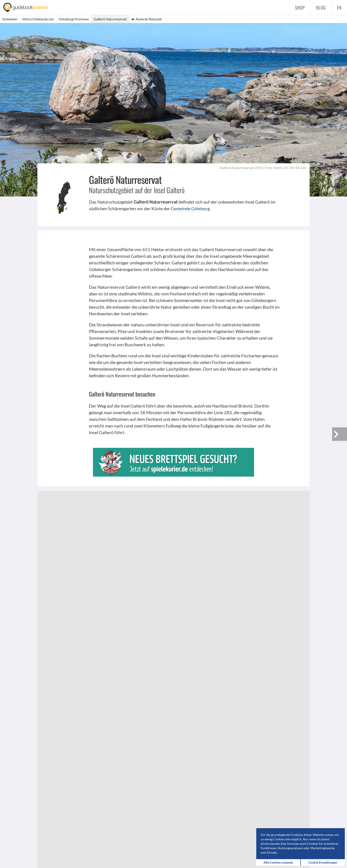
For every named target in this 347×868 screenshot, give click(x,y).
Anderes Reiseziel (147, 19)
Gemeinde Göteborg (190, 208)
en (339, 8)
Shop (300, 8)
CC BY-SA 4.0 (295, 168)
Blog (321, 8)
